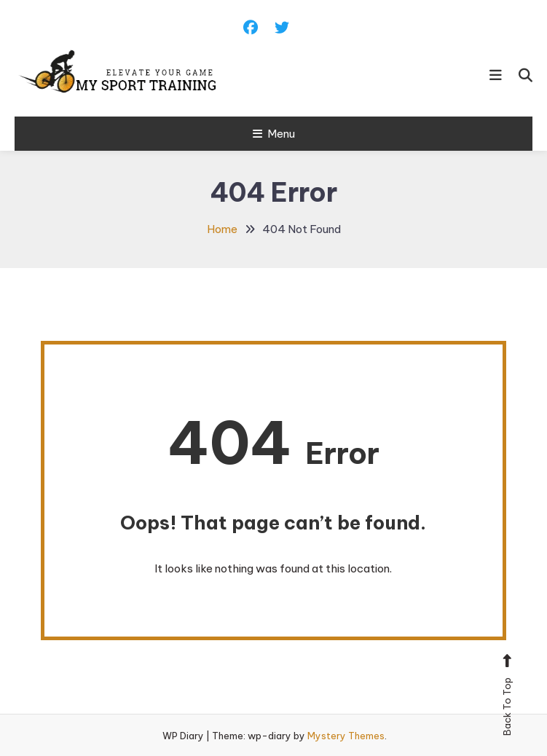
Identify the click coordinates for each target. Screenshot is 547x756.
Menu (274, 134)
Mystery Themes (346, 736)
